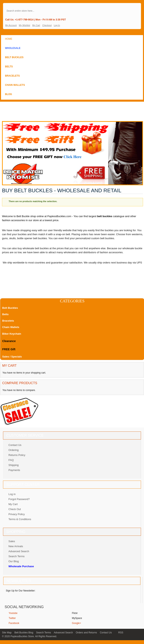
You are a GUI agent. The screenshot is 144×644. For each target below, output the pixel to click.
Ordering (14, 450)
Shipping (14, 465)
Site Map (7, 633)
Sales (12, 541)
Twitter (12, 618)
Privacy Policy (17, 514)
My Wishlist (25, 25)
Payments (14, 470)
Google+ (77, 623)
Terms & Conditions (20, 519)
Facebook (14, 623)
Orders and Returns (86, 633)
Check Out (15, 509)
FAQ (11, 460)
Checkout (47, 25)
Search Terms (16, 556)
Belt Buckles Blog (24, 633)
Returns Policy (17, 455)
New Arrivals (16, 546)
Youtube (13, 613)
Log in (12, 494)
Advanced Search (19, 551)
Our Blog (14, 561)
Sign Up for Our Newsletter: (21, 591)
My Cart (36, 25)
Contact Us (15, 445)
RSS (121, 633)
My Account (11, 25)
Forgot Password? (19, 499)
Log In (57, 25)
